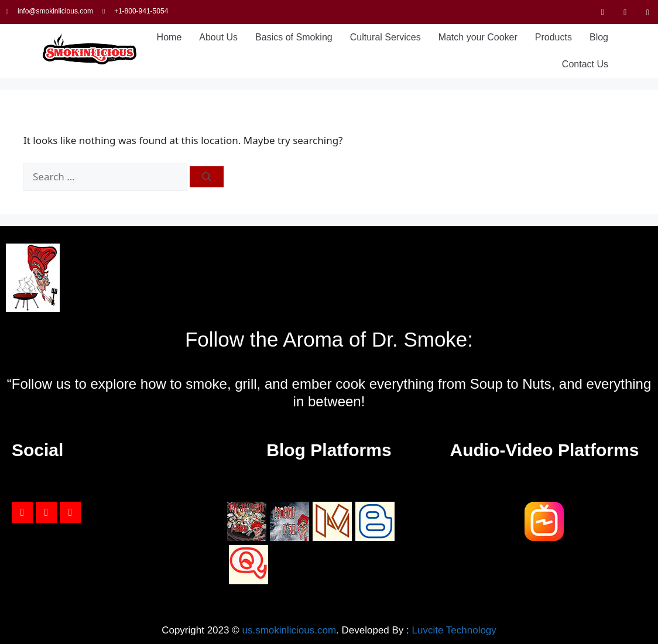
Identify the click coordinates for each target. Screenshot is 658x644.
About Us (218, 37)
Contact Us (585, 64)
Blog (599, 37)
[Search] (207, 177)
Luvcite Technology (454, 630)
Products (554, 37)
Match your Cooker (478, 37)
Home (169, 37)
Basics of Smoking (294, 37)
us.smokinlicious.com (289, 630)
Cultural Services (385, 37)
